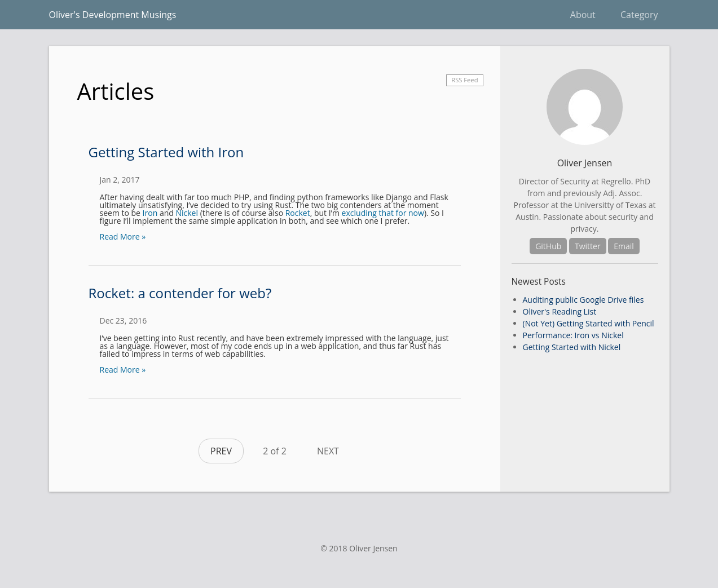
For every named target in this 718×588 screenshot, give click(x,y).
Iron (150, 213)
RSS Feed (464, 80)
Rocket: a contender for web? (180, 293)
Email (624, 246)
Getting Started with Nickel (572, 347)
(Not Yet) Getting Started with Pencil (589, 323)
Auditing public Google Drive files (583, 300)
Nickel (187, 213)
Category (639, 15)
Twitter (588, 246)
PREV (221, 451)
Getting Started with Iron (166, 152)
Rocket (298, 213)
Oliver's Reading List (560, 311)
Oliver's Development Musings (113, 15)
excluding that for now (383, 213)
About (583, 15)
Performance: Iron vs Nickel (573, 335)
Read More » (123, 236)
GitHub (548, 246)
